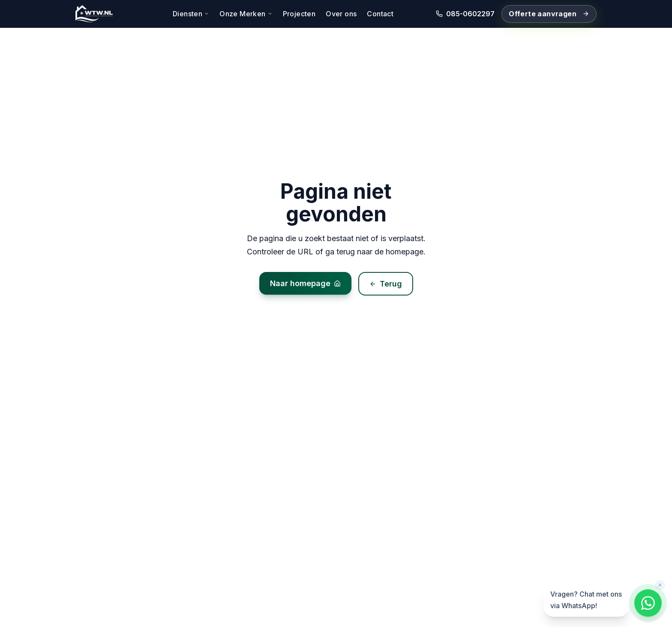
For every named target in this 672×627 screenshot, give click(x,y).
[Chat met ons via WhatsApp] (648, 603)
